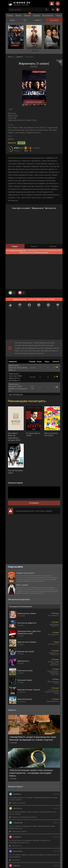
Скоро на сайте (15, 567)
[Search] (47, 10)
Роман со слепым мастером (23, 817)
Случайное (54, 20)
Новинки (27, 15)
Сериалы (36, 15)
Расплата (15, 860)
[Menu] (58, 4)
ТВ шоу (59, 15)
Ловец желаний (17, 803)
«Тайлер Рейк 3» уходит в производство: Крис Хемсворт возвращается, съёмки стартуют (33, 738)
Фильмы (19, 15)
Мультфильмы (48, 15)
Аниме (12, 20)
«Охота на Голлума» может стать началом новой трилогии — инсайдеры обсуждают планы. (31, 773)
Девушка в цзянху (18, 832)
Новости (38, 20)
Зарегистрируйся (20, 299)
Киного (11, 57)
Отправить (34, 503)
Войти (52, 4)
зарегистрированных (18, 250)
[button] (30, 51)
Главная (10, 15)
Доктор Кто (15, 846)
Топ (25, 20)
